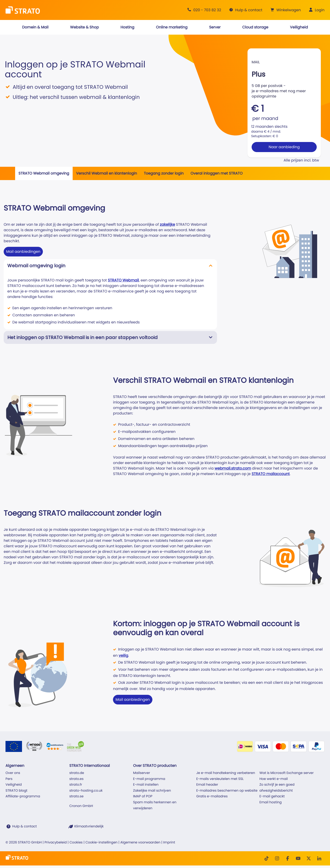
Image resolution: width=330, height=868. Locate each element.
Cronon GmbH (81, 806)
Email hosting (271, 802)
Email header (207, 785)
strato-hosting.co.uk (86, 791)
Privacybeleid (56, 843)
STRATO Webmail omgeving (44, 173)
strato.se (76, 796)
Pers (9, 779)
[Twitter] (309, 858)
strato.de (77, 773)
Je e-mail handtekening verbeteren (226, 773)
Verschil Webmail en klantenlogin (107, 173)
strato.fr (76, 785)
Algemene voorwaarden (140, 843)
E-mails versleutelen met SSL (220, 779)
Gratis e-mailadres (212, 796)
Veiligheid (14, 785)
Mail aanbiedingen (23, 252)
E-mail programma (149, 779)
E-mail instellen (146, 785)
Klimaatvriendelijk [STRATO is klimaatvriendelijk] (89, 826)
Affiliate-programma (23, 796)
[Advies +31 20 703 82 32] (203, 10)
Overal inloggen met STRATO (216, 173)
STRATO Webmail (123, 280)
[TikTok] (267, 858)
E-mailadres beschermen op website (227, 791)
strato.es (76, 779)
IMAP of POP (143, 796)
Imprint (169, 843)
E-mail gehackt (272, 796)
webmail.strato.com (233, 468)
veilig (124, 655)
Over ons (13, 773)
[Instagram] (277, 858)
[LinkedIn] (319, 858)
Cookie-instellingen (102, 843)
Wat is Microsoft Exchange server (287, 773)
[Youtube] (298, 858)
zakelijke (167, 224)
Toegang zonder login (164, 173)
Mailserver (142, 773)
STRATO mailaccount (271, 474)
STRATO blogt (16, 791)
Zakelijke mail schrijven (152, 791)
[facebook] (288, 858)
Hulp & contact (24, 826)
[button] (285, 10)
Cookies (76, 843)
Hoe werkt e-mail (274, 779)
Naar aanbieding (284, 147)
